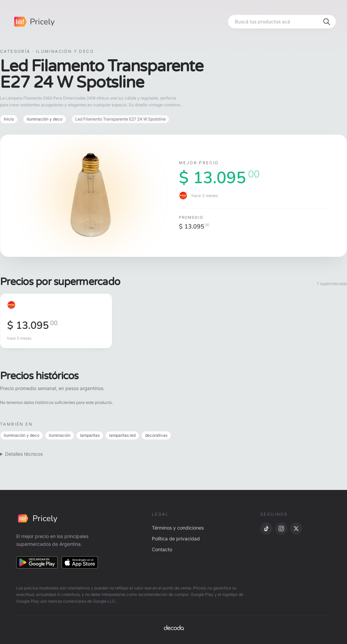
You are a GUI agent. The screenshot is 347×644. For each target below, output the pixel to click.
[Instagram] (281, 529)
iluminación (60, 435)
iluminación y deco (45, 119)
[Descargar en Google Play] (37, 562)
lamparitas (90, 435)
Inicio (9, 119)
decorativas (156, 435)
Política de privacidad (176, 539)
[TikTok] (266, 529)
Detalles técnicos (24, 454)
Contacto (162, 549)
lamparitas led (122, 435)
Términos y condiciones (178, 528)
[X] (296, 529)
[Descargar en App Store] (80, 562)
